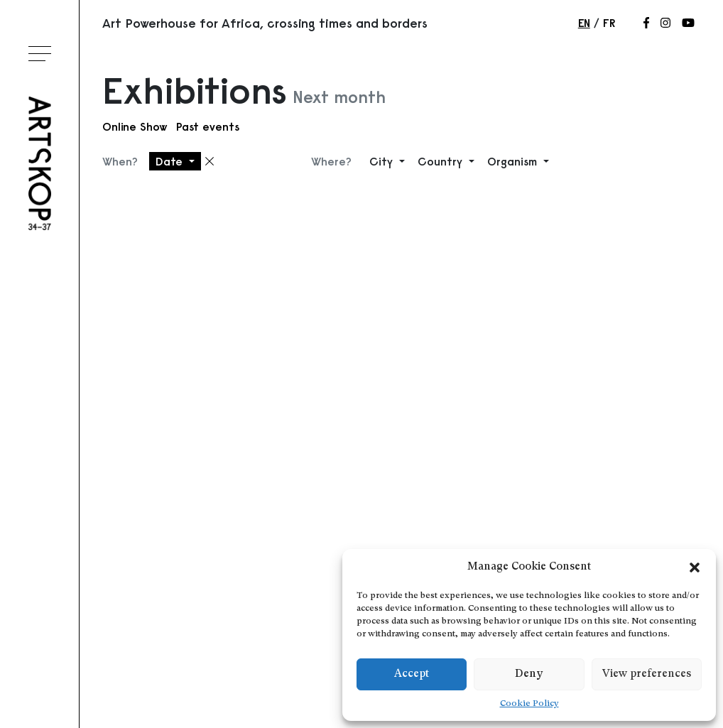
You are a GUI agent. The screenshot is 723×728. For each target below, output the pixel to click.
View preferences (647, 674)
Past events (208, 126)
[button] (695, 567)
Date (171, 161)
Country (442, 161)
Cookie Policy (529, 704)
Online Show (135, 126)
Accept (412, 674)
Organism (514, 161)
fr (609, 23)
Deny (529, 674)
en (584, 23)
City (383, 161)
